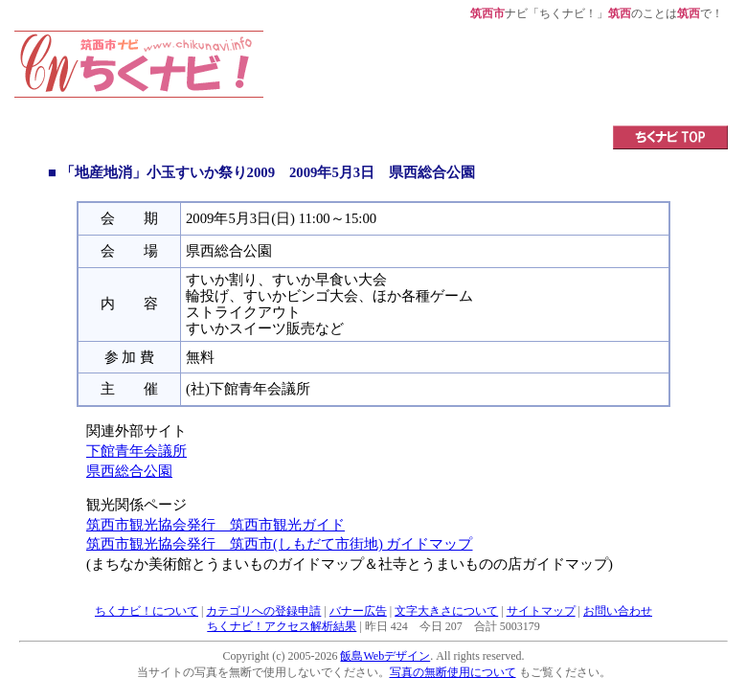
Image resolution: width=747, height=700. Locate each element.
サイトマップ (541, 611)
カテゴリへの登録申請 (263, 611)
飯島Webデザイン (385, 656)
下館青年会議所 (136, 451)
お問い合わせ (618, 611)
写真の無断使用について (453, 672)
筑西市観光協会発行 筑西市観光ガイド (215, 525)
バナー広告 (358, 611)
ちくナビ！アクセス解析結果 (282, 626)
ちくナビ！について (147, 611)
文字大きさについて (446, 611)
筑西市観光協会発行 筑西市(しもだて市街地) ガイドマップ (279, 544)
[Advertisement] (496, 74)
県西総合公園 (129, 471)
